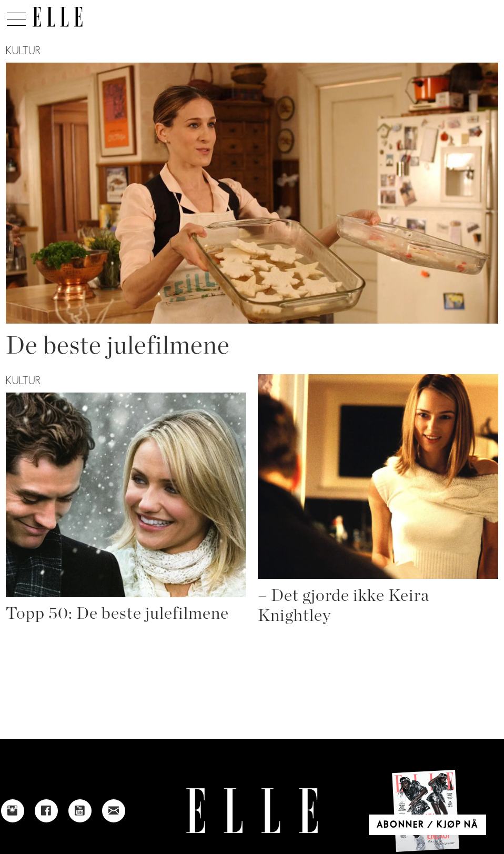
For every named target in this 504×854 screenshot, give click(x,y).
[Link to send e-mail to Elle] (114, 811)
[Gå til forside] (58, 17)
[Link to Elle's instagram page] (13, 811)
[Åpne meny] (16, 16)
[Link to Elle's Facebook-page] (46, 811)
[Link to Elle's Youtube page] (80, 811)
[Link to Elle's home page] (252, 811)
